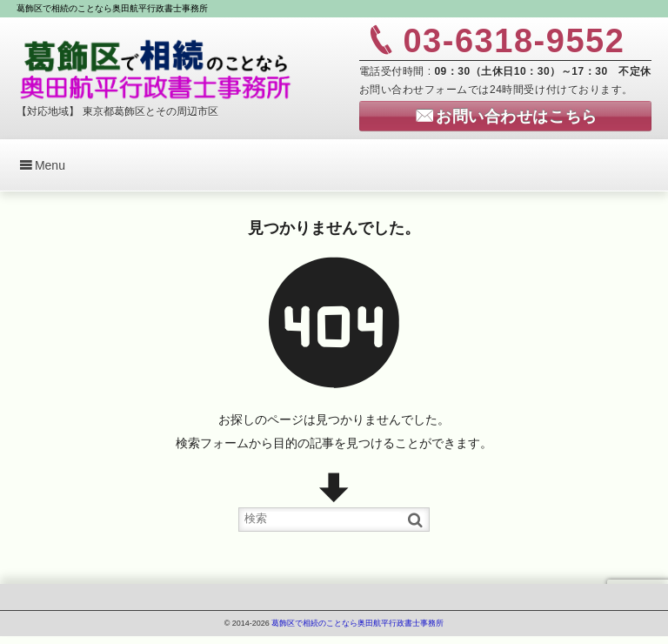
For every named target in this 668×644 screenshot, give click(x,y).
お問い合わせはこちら (516, 117)
